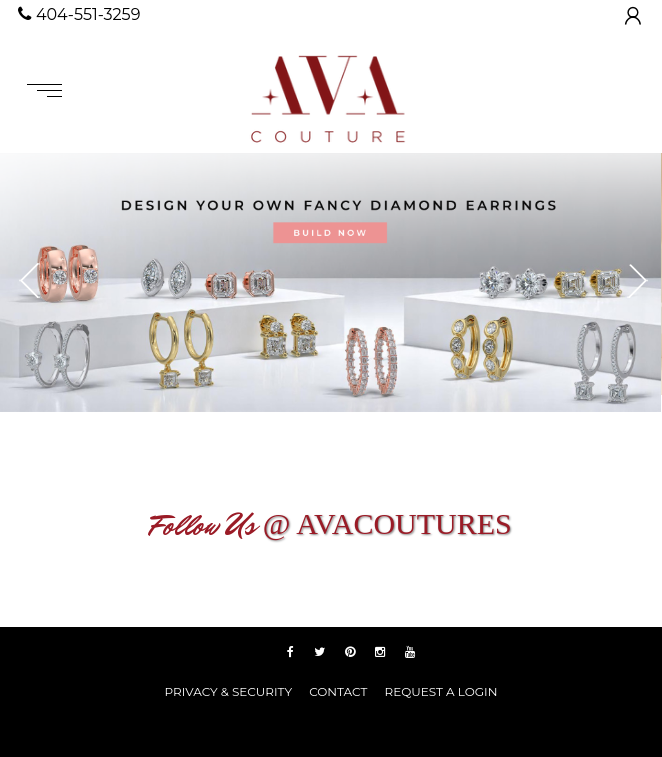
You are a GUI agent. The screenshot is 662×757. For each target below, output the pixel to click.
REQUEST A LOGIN (440, 691)
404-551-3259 (79, 14)
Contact (338, 691)
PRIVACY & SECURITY (228, 691)
